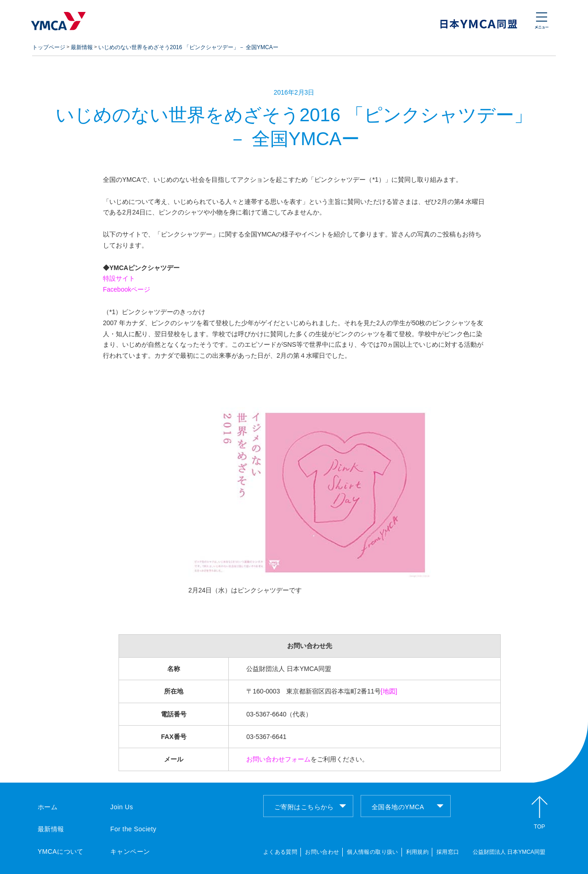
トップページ (49, 47)
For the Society (133, 829)
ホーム (48, 807)
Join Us (122, 807)
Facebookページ (127, 289)
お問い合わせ (322, 852)
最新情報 (82, 47)
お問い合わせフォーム (278, 759)
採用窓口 (448, 852)
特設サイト (119, 278)
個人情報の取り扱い (372, 852)
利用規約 (417, 852)
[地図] (389, 691)
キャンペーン (130, 851)
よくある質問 (280, 852)
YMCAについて (61, 851)
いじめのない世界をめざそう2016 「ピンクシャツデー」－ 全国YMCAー (188, 47)
